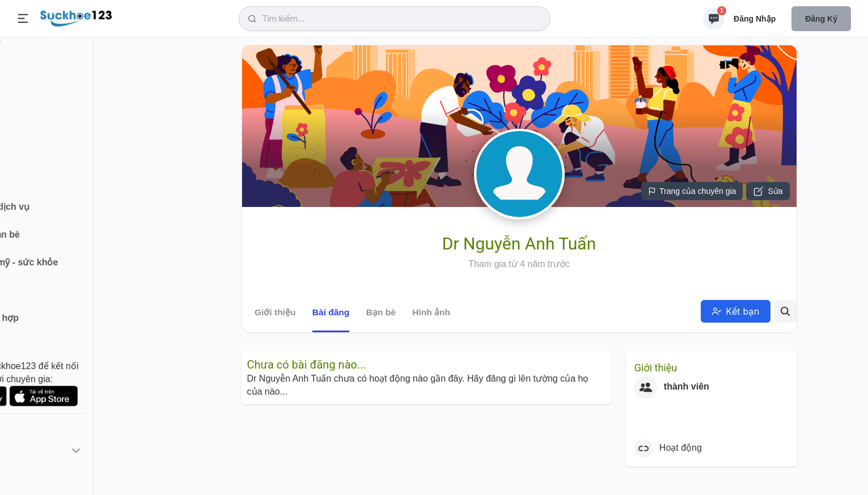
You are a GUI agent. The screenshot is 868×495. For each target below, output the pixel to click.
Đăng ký (821, 19)
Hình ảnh (431, 312)
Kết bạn (736, 311)
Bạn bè (380, 312)
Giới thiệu (275, 312)
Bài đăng (330, 312)
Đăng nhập (755, 19)
